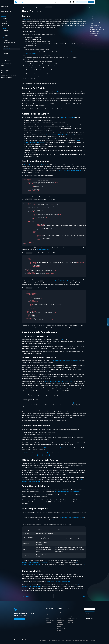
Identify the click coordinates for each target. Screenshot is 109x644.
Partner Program (60, 621)
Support (58, 612)
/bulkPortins (27, 21)
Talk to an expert (88, 614)
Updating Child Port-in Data (95, 28)
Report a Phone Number (73, 620)
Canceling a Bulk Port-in (94, 37)
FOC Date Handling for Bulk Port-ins (97, 30)
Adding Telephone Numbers (95, 15)
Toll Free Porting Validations (43, 251)
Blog (47, 614)
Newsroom (48, 618)
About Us (48, 612)
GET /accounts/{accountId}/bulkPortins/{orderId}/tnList (70, 171)
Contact (47, 616)
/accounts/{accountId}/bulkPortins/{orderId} (61, 282)
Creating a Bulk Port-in (94, 13)
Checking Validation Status (95, 17)
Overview (91, 9)
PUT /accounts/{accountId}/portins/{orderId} (55, 449)
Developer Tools (47, 4)
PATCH (64, 340)
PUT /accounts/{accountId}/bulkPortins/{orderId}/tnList (60, 136)
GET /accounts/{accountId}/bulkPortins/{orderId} (72, 518)
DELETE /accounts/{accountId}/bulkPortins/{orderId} (59, 582)
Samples (55, 4)
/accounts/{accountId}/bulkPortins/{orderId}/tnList (37, 166)
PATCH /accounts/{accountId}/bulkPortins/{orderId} (67, 492)
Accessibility (71, 614)
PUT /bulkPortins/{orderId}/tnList (67, 118)
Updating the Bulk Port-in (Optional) (97, 19)
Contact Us (19, 620)
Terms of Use (70, 623)
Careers (47, 620)
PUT (60, 340)
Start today (90, 610)
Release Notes (60, 625)
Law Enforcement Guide (73, 616)
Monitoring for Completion (95, 35)
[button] (10, 10)
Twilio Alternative (61, 629)
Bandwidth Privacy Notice (74, 618)
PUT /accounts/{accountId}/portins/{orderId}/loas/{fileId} (38, 456)
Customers (59, 623)
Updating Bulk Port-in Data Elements (98, 21)
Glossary (59, 627)
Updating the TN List (94, 26)
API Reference (37, 4)
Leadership (48, 623)
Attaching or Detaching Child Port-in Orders (98, 24)
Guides (30, 4)
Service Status (60, 614)
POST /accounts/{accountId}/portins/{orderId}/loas (37, 454)
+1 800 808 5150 (89, 620)
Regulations (59, 631)
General (69, 612)
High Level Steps (94, 11)
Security (59, 620)
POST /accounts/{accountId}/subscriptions (61, 520)
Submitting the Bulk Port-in (95, 33)
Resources (59, 618)
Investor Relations (50, 621)
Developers (59, 616)
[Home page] (23, 8)
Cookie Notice (71, 621)
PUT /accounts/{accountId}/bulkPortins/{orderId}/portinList (65, 361)
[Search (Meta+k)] (82, 4)
